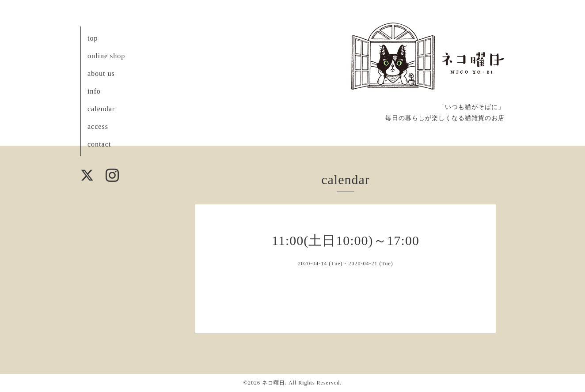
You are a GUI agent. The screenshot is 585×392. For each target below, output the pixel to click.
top (93, 38)
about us (101, 73)
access (98, 126)
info (94, 91)
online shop (106, 56)
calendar (101, 109)
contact (99, 144)
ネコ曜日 (274, 383)
